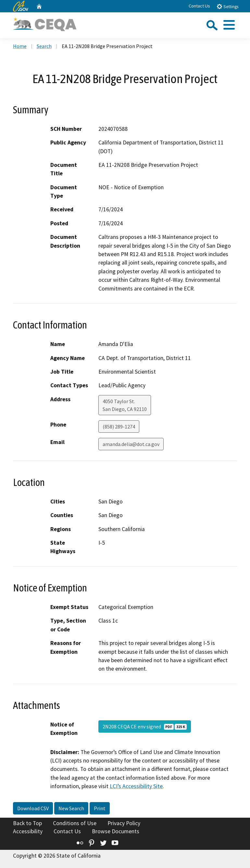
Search (44, 46)
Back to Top (27, 823)
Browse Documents (116, 831)
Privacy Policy (124, 823)
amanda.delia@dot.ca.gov (131, 444)
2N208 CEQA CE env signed (145, 726)
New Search (71, 808)
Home (20, 46)
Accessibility (28, 831)
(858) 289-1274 (119, 427)
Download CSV (33, 808)
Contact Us (199, 6)
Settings (227, 6)
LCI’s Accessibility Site (136, 786)
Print (100, 808)
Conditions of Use (75, 823)
